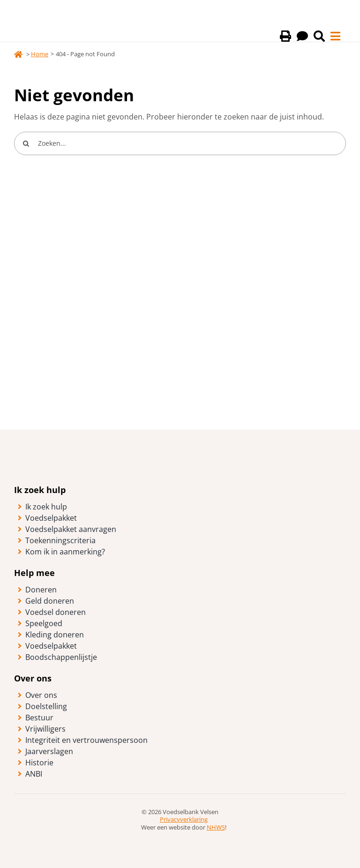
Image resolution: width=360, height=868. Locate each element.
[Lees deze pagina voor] (302, 36)
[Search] (26, 143)
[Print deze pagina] (285, 36)
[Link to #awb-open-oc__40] (335, 36)
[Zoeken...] (180, 143)
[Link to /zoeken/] (319, 36)
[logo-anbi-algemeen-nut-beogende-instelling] (180, 835)
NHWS (216, 827)
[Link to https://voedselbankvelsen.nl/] (18, 54)
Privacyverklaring (184, 819)
